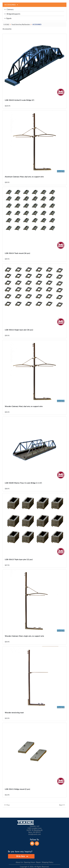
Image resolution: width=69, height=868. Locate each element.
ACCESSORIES (37, 25)
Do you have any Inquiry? (20, 851)
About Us (19, 862)
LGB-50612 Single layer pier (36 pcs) (19, 330)
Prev (8, 805)
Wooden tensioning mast (14, 713)
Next (61, 805)
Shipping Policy (47, 862)
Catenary (9, 9)
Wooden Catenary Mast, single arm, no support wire (24, 636)
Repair (38, 862)
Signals (8, 18)
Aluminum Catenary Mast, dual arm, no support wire (24, 177)
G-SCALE (6, 25)
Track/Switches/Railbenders (21, 25)
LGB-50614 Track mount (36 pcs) (17, 253)
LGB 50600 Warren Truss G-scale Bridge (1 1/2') (23, 483)
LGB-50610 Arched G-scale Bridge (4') (19, 100)
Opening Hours (30, 862)
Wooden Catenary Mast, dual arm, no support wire (24, 406)
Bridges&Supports (13, 14)
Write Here (22, 856)
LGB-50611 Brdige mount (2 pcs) (17, 789)
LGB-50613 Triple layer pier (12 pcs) (19, 560)
